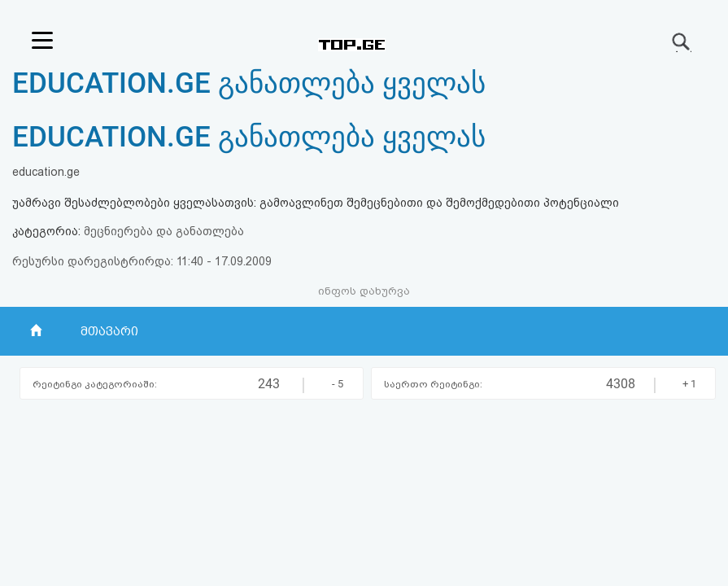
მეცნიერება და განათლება (164, 231)
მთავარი (109, 331)
